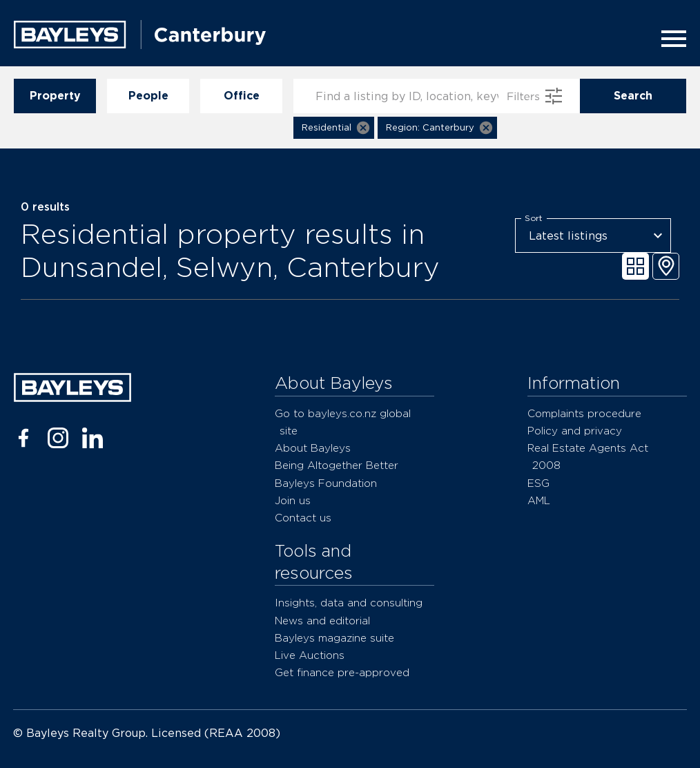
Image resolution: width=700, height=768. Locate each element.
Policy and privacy (575, 431)
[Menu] (670, 39)
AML (539, 500)
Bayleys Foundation (326, 483)
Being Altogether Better (337, 465)
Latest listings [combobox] (568, 236)
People (148, 96)
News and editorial (322, 621)
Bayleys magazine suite (334, 638)
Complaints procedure (584, 413)
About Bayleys (313, 448)
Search (633, 96)
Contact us (303, 518)
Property (55, 96)
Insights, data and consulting (349, 603)
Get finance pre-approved (342, 672)
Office (241, 96)
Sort (534, 218)
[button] (334, 128)
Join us (293, 500)
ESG (538, 483)
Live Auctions (310, 655)
